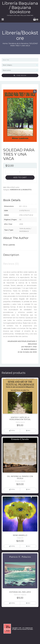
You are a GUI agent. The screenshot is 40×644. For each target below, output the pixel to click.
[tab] (11, 255)
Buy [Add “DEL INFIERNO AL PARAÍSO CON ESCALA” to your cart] (29, 489)
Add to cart (20, 177)
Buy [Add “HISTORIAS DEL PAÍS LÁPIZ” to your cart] (29, 603)
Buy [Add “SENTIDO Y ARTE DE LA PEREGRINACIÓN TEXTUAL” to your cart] (29, 430)
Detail (13, 430)
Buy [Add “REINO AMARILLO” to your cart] (29, 546)
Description (11, 255)
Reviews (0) (11, 264)
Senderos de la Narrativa (18, 43)
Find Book (20, 75)
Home (5, 43)
